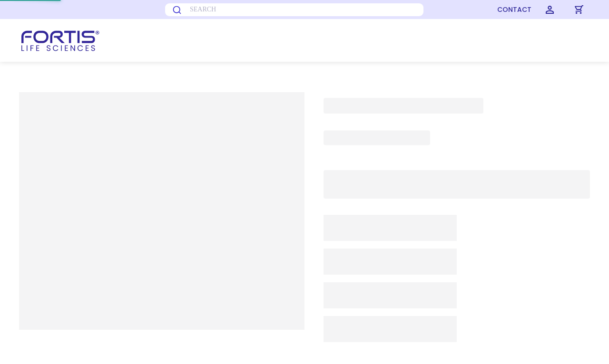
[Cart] (579, 10)
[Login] (550, 10)
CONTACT (514, 10)
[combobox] (258, 10)
